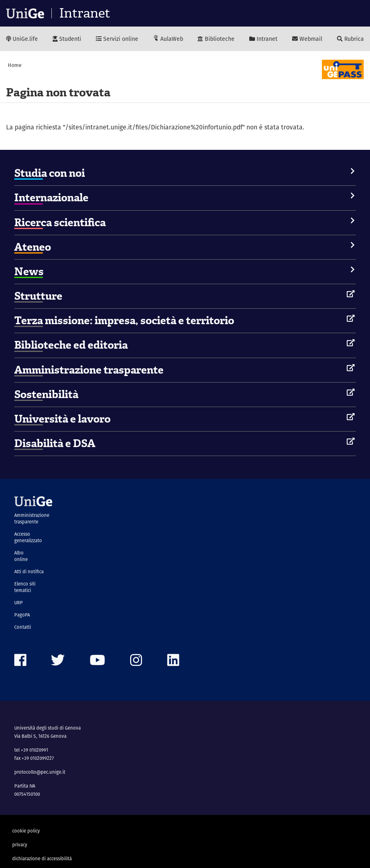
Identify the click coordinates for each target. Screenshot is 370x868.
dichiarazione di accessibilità (42, 859)
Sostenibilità (46, 394)
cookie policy (26, 831)
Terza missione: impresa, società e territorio (124, 320)
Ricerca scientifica (60, 223)
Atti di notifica (29, 572)
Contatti (23, 627)
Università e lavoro (62, 419)
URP (19, 603)
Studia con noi (50, 173)
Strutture (38, 296)
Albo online (21, 556)
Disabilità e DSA (55, 443)
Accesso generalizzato (28, 537)
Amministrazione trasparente (89, 370)
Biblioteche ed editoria (71, 345)
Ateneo (33, 247)
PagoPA (22, 615)
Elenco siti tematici (25, 587)
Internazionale (51, 198)
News (29, 272)
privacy (20, 845)
